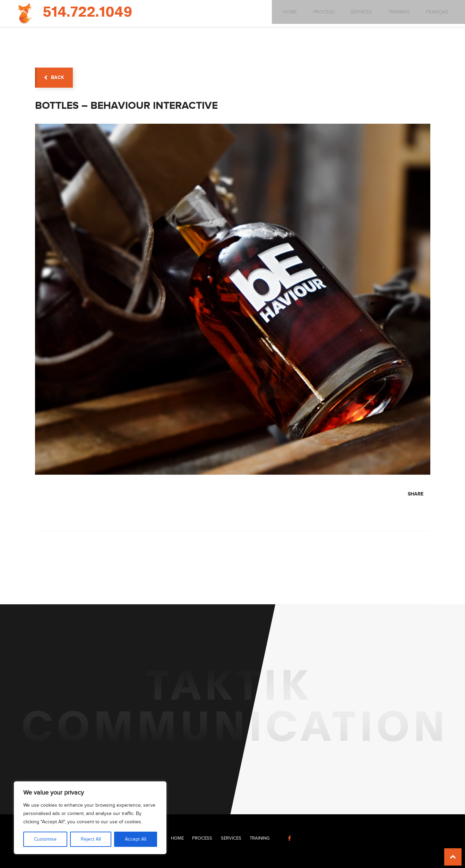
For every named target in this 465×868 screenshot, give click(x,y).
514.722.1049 (87, 12)
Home (282, 13)
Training (393, 13)
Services (355, 13)
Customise (45, 839)
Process (317, 13)
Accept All (136, 839)
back (54, 77)
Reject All (91, 839)
